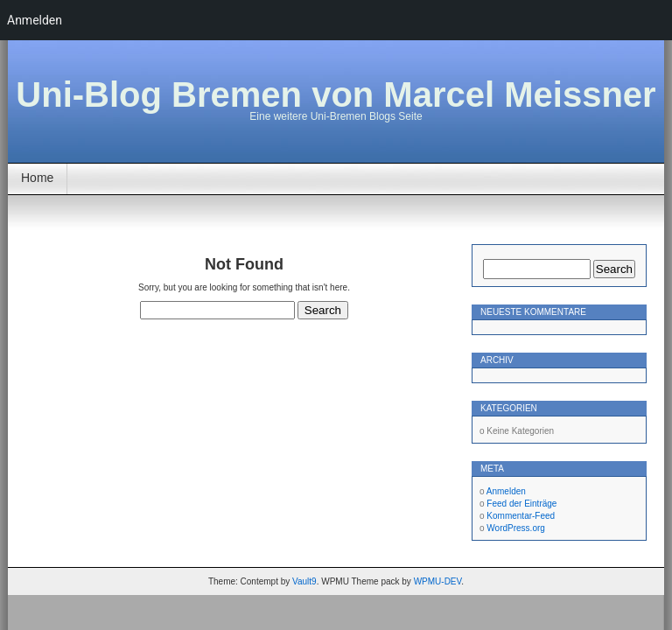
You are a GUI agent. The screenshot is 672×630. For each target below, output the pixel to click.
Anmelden (506, 491)
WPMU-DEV (438, 581)
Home (37, 178)
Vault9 (304, 581)
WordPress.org (516, 528)
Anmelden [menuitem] (35, 20)
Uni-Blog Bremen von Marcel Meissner (336, 94)
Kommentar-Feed (521, 516)
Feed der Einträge (521, 504)
